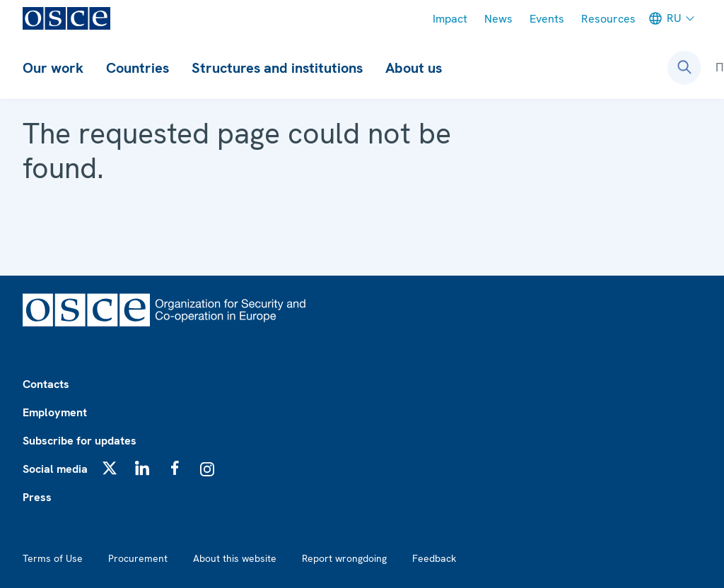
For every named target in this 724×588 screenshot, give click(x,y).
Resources (608, 19)
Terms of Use (53, 558)
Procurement (138, 558)
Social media (55, 469)
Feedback (434, 558)
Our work (53, 68)
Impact (450, 19)
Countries (138, 68)
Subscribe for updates (80, 441)
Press (37, 497)
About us (414, 68)
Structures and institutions (277, 68)
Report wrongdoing (344, 558)
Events (547, 19)
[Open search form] (684, 68)
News (498, 19)
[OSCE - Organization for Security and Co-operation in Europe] (66, 18)
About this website (235, 558)
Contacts (46, 384)
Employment (55, 412)
